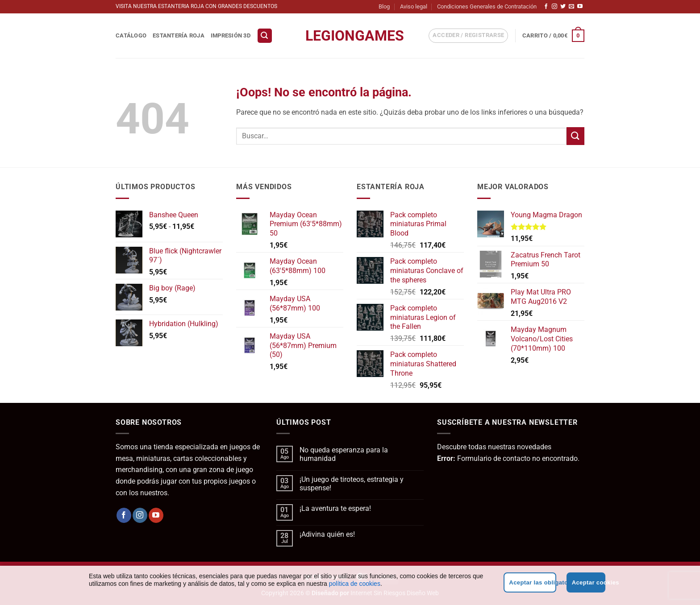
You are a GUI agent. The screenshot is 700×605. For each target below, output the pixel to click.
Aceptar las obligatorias (532, 582)
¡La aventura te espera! (335, 508)
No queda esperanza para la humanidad (344, 454)
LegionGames (350, 36)
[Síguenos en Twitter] (563, 7)
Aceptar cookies (589, 582)
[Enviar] (575, 136)
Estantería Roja (179, 35)
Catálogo (131, 35)
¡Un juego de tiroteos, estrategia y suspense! (352, 484)
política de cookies (355, 584)
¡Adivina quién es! (327, 534)
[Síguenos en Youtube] (580, 7)
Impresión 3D (231, 35)
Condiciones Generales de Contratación (487, 6)
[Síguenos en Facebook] (546, 7)
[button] (265, 36)
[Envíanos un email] (571, 7)
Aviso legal (414, 6)
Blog (384, 6)
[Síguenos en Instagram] (554, 7)
